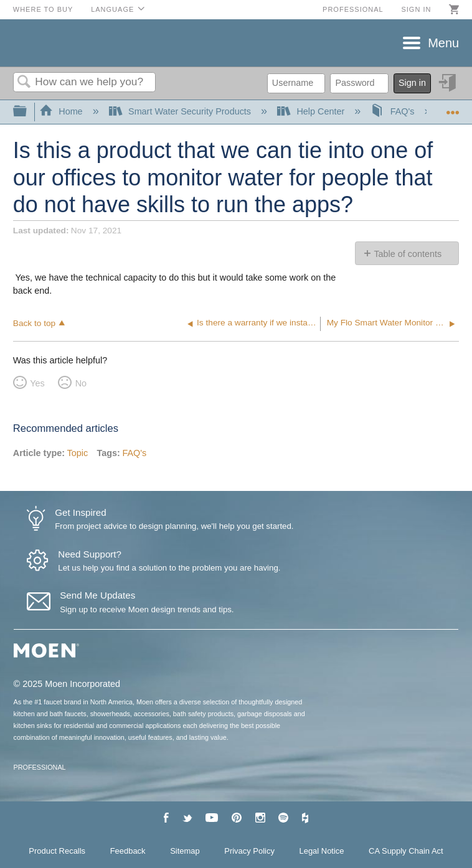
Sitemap (185, 851)
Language (112, 9)
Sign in (416, 9)
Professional (353, 9)
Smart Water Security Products (181, 111)
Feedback (128, 851)
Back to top (34, 323)
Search (24, 82)
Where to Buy (43, 9)
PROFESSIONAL (40, 767)
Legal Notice (322, 851)
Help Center (312, 111)
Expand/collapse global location (453, 108)
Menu (443, 43)
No (81, 383)
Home (62, 111)
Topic (78, 453)
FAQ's (394, 111)
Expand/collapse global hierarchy (28, 112)
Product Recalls (57, 851)
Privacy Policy (249, 851)
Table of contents (408, 254)
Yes (37, 383)
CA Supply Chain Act (406, 851)
